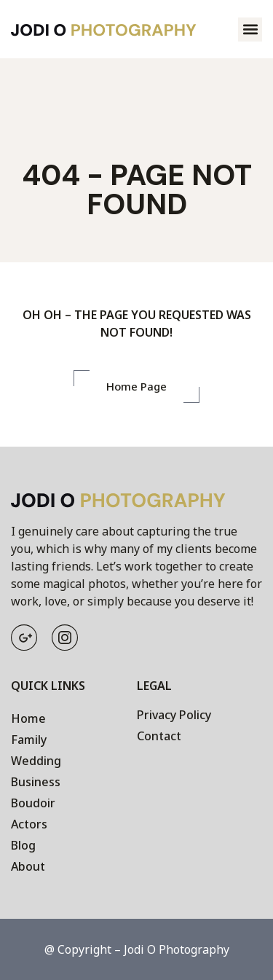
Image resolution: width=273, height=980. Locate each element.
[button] (250, 30)
